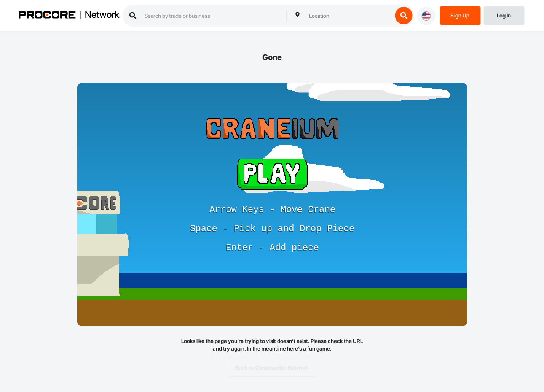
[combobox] (349, 16)
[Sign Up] (460, 15)
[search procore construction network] (211, 16)
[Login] (504, 15)
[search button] (404, 16)
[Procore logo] (47, 16)
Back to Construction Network (272, 368)
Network (102, 15)
